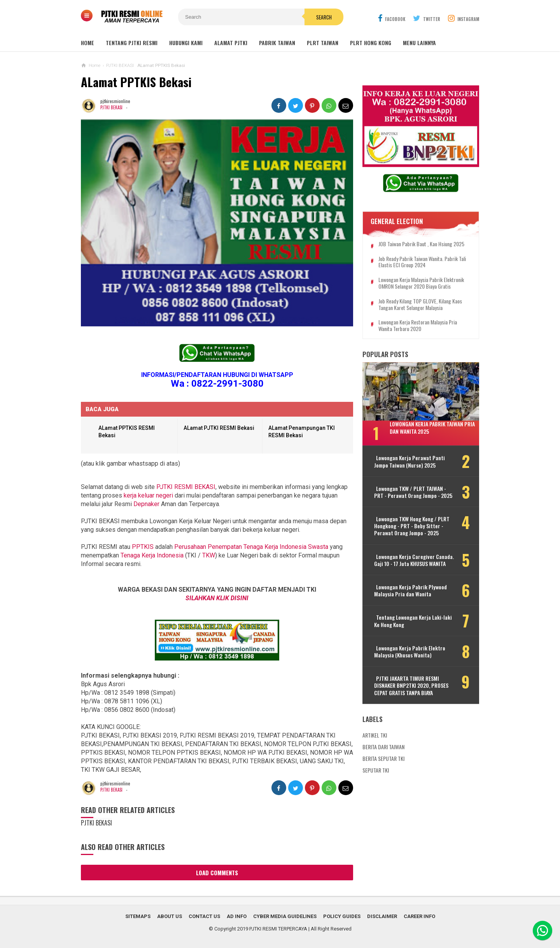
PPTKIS (143, 547)
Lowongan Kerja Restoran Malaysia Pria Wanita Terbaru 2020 (418, 326)
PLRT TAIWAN (323, 43)
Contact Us (204, 916)
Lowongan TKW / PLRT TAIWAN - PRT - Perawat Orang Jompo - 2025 (413, 492)
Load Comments (217, 873)
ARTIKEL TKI (375, 735)
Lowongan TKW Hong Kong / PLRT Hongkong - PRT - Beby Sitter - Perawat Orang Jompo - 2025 (412, 526)
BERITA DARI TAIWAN (383, 747)
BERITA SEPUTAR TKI (383, 758)
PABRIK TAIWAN (277, 43)
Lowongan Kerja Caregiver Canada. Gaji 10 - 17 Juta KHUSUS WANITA (414, 560)
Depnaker (146, 504)
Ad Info (237, 916)
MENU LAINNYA (419, 43)
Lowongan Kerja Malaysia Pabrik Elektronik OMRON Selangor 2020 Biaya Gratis (421, 284)
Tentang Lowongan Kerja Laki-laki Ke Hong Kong (413, 621)
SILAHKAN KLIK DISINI (217, 598)
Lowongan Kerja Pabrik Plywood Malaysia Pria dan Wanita (410, 591)
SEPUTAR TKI (376, 770)
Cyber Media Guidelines (285, 916)
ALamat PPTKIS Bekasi (136, 82)
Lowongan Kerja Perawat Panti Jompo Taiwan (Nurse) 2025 (409, 462)
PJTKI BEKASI (111, 107)
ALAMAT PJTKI (231, 43)
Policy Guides (342, 916)
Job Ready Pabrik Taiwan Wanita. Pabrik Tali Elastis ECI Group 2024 (422, 262)
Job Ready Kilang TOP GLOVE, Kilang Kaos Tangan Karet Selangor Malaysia (420, 305)
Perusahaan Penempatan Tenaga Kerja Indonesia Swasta (251, 547)
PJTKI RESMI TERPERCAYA (278, 929)
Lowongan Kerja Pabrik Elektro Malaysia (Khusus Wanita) (410, 652)
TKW (209, 555)
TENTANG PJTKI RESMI (132, 43)
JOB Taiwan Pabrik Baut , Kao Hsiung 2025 (421, 244)
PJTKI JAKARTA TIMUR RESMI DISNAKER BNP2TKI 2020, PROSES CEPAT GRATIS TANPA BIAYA (411, 686)
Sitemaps (138, 916)
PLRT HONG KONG (371, 43)
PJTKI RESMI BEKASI (186, 487)
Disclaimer (382, 916)
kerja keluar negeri (148, 495)
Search (324, 17)
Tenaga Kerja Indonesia (152, 555)
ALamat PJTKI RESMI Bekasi (219, 428)
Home (87, 43)
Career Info (419, 916)
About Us (170, 916)
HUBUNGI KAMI (186, 43)
